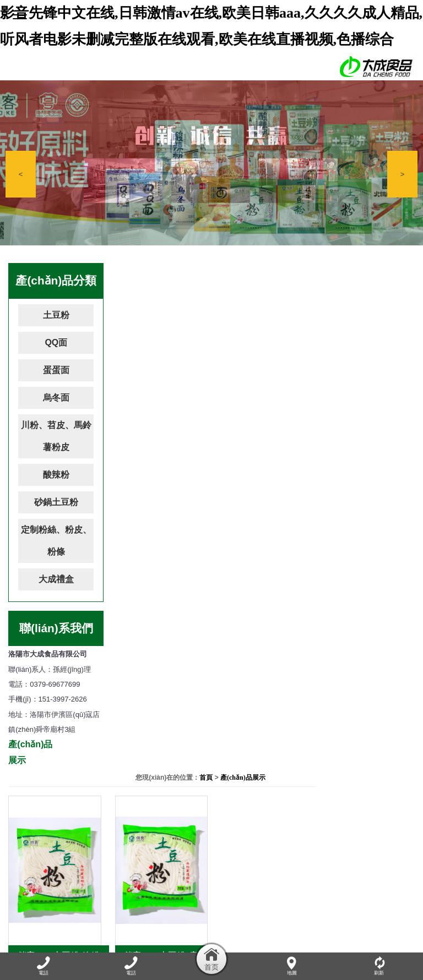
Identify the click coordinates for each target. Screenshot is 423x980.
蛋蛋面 (56, 370)
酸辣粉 (56, 475)
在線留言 (385, 927)
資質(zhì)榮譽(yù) (302, 927)
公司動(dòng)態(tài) (150, 927)
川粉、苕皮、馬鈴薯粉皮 (56, 436)
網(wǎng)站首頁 (35, 927)
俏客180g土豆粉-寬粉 (366, 647)
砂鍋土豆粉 (56, 502)
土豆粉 (56, 315)
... (195, 690)
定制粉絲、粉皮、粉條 (56, 541)
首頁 (355, 272)
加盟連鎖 (350, 927)
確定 (233, 711)
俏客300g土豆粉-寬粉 (366, 464)
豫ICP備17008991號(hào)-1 (318, 887)
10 (338, 690)
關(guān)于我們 (90, 927)
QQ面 (56, 343)
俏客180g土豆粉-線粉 (160, 647)
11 (358, 690)
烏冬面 (56, 398)
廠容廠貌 (254, 927)
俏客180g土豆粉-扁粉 (263, 647)
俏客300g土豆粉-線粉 (160, 464)
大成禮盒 (56, 579)
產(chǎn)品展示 (392, 272)
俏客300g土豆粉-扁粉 (263, 464)
